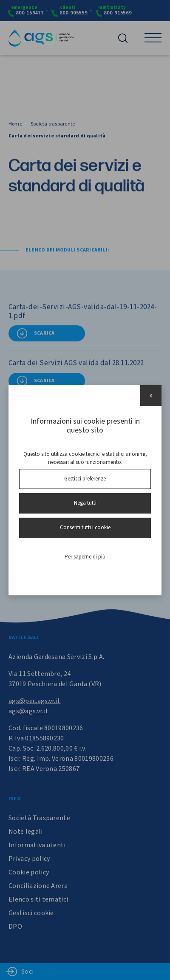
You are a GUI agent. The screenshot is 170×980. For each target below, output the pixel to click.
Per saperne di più (85, 557)
